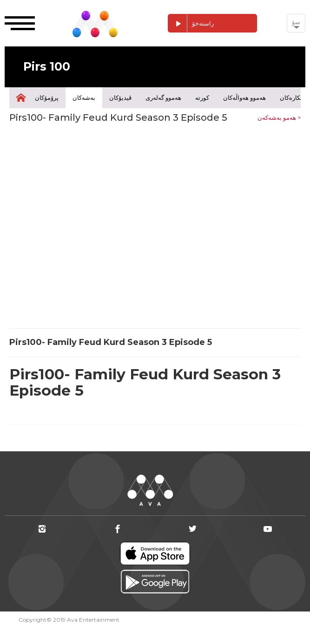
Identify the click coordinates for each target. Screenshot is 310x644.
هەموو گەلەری (163, 98)
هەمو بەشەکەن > (279, 117)
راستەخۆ (191, 23)
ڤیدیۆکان (120, 98)
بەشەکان (84, 98)
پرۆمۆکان (47, 98)
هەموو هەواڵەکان (244, 98)
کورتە (202, 98)
